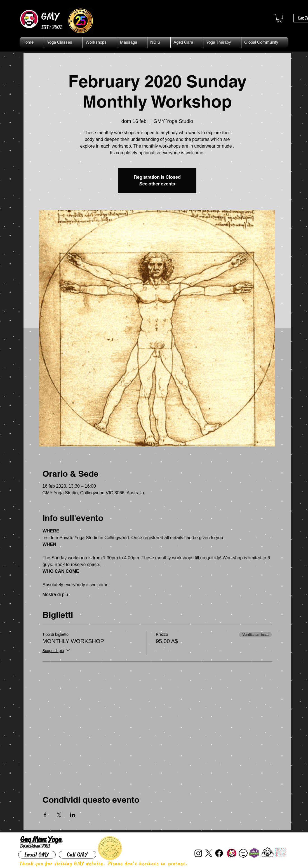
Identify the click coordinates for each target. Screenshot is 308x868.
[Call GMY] (77, 855)
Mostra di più (55, 594)
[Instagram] (198, 853)
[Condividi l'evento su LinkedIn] (73, 815)
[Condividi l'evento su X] (59, 815)
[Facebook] (219, 853)
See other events (157, 184)
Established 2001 (35, 846)
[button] (279, 18)
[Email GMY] (37, 855)
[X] (209, 853)
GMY (51, 16)
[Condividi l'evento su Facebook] (45, 815)
